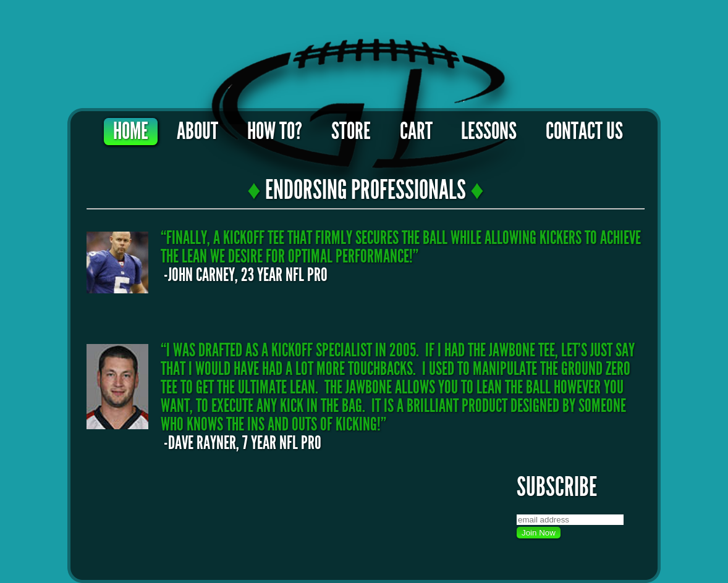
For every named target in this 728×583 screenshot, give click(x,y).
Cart (416, 132)
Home (131, 132)
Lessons (489, 132)
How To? (275, 132)
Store (351, 132)
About (197, 132)
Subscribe (557, 487)
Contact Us (584, 132)
